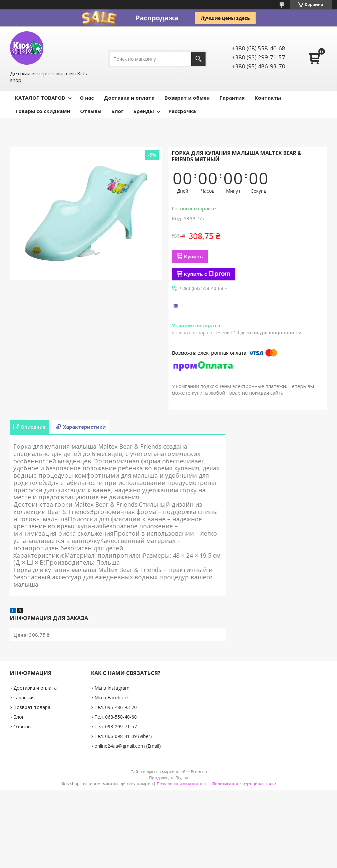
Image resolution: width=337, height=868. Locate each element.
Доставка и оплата (129, 98)
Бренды (144, 111)
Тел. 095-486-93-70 (116, 707)
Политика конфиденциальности (244, 784)
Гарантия (232, 98)
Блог (117, 111)
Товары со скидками (43, 111)
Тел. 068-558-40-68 (116, 717)
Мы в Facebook (112, 697)
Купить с (207, 274)
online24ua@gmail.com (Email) (128, 746)
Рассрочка (182, 111)
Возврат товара (32, 707)
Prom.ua (199, 772)
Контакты (268, 98)
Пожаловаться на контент (182, 784)
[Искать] (198, 59)
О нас (87, 98)
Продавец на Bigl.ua (169, 778)
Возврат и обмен (187, 98)
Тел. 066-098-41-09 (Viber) (123, 736)
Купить (193, 256)
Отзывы (91, 111)
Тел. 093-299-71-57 (116, 726)
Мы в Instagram (112, 688)
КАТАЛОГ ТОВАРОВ (40, 98)
